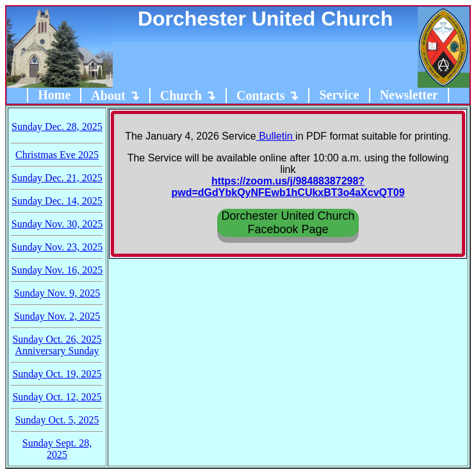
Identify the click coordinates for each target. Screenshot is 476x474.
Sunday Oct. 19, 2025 (57, 374)
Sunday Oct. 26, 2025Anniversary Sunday (57, 345)
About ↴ (115, 95)
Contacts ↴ (268, 95)
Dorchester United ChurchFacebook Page (288, 223)
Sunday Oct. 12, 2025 (57, 397)
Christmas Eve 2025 (57, 155)
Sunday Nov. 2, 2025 (57, 316)
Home (54, 95)
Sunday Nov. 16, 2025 (57, 270)
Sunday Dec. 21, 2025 (57, 178)
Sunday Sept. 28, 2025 (57, 449)
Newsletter (409, 95)
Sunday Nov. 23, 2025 (57, 247)
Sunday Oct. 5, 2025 (57, 420)
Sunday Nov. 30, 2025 (57, 224)
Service (339, 95)
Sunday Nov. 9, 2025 (57, 293)
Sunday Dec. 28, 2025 (57, 127)
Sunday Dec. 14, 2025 (57, 201)
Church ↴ (188, 95)
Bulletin (276, 136)
